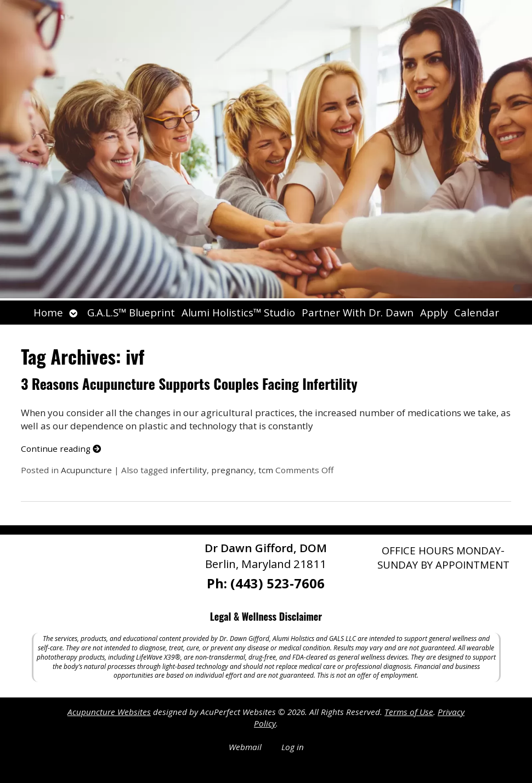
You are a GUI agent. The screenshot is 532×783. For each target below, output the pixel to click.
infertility (188, 470)
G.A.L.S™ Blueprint (131, 312)
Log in (293, 747)
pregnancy (233, 470)
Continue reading (61, 449)
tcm (266, 470)
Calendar (477, 312)
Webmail (245, 747)
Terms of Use (409, 712)
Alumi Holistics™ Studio (238, 312)
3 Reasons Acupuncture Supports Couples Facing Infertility (189, 384)
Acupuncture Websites (109, 712)
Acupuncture (86, 470)
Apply (434, 312)
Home (48, 312)
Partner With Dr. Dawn (358, 312)
